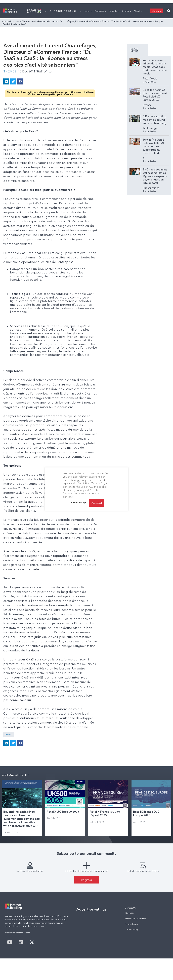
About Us (129, 913)
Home (16, 21)
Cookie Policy (132, 929)
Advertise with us (91, 909)
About (138, 11)
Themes (26, 21)
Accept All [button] (97, 503)
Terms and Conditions (136, 919)
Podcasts (100, 11)
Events (127, 11)
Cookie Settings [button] (78, 503)
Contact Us (130, 908)
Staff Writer (44, 71)
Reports (114, 11)
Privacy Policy (131, 924)
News (88, 11)
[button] (169, 11)
